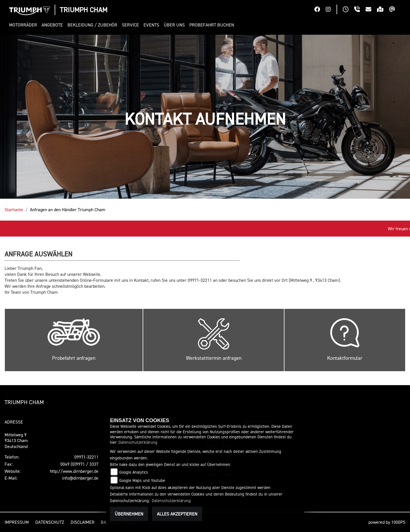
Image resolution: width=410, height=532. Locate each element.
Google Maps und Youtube (142, 480)
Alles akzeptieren (177, 514)
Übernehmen (129, 514)
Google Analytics (134, 472)
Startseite (14, 209)
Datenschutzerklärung (138, 442)
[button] (24, 25)
